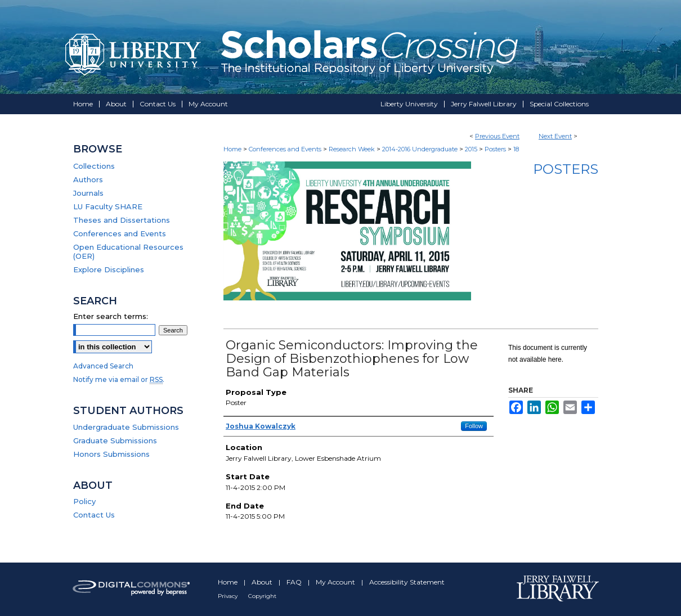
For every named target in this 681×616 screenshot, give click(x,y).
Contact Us (94, 515)
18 (516, 149)
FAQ (295, 582)
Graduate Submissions (115, 440)
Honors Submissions (111, 454)
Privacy (229, 596)
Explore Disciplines (109, 269)
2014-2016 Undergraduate (421, 149)
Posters (496, 149)
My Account (336, 582)
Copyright (262, 596)
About (263, 582)
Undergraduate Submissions (126, 427)
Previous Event (497, 136)
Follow (474, 426)
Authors (88, 179)
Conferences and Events (286, 149)
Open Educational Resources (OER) (128, 251)
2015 (472, 149)
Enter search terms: (111, 316)
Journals (88, 193)
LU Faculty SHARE (108, 206)
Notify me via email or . (119, 379)
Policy (84, 501)
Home (232, 149)
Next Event (555, 136)
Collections (94, 166)
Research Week (353, 149)
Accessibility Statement (407, 582)
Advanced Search (103, 366)
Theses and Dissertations (122, 220)
